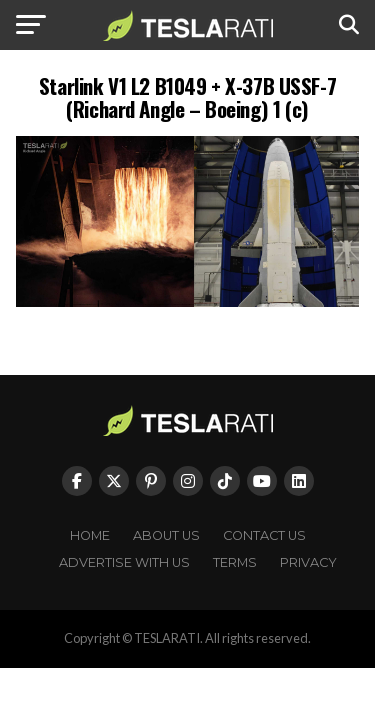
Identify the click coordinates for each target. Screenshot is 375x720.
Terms (235, 562)
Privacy (308, 562)
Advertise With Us (124, 562)
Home (90, 535)
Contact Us (264, 535)
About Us (166, 535)
